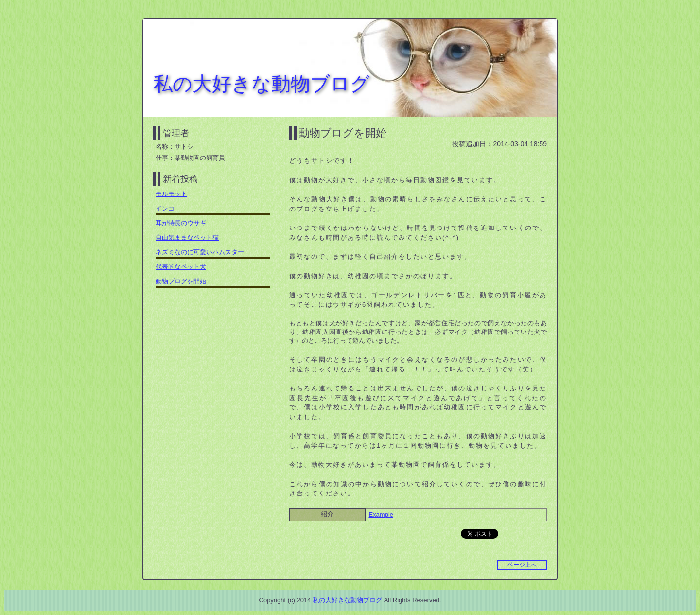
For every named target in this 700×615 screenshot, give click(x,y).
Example (381, 515)
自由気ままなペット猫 (187, 237)
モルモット (171, 194)
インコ (165, 208)
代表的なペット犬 (181, 267)
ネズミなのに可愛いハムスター (200, 252)
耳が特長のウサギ (181, 223)
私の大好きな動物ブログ (262, 84)
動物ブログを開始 (343, 133)
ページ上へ (522, 565)
